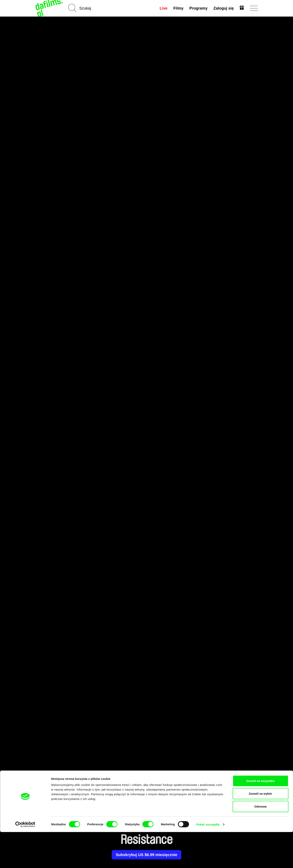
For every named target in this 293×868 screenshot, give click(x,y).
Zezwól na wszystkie (260, 817)
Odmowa (260, 842)
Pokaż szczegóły (208, 860)
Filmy (178, 8)
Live (163, 8)
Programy (198, 8)
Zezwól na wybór (260, 830)
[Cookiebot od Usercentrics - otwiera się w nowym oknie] (25, 860)
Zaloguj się (223, 8)
